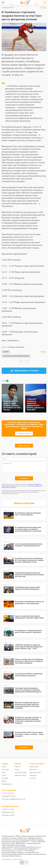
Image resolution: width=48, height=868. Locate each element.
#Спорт (6, 352)
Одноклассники (35, 772)
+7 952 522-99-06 (8, 793)
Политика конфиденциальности (13, 799)
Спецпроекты (7, 784)
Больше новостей (24, 446)
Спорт (4, 775)
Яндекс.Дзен (34, 767)
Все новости (24, 747)
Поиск (17, 770)
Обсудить (43, 7)
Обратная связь (20, 775)
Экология (5, 770)
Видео (4, 781)
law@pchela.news (15, 856)
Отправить (24, 478)
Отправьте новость (24, 433)
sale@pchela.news (8, 812)
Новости (18, 767)
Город (4, 767)
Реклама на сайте (8, 815)
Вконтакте (33, 770)
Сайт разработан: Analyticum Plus (12, 859)
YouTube (32, 778)
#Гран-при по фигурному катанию (16, 356)
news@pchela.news (9, 796)
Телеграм (33, 775)
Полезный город (21, 772)
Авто (3, 772)
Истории (5, 778)
